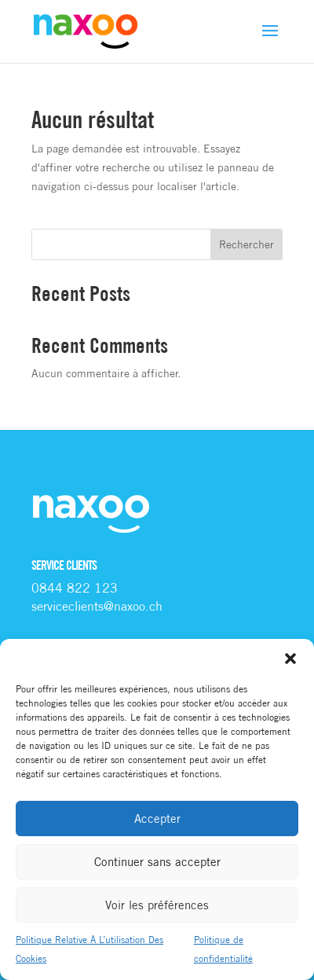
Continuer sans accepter (157, 862)
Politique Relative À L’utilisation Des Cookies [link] (89, 949)
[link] (86, 31)
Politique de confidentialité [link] (223, 949)
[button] (290, 659)
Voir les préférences (157, 905)
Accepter (157, 819)
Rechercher (246, 244)
